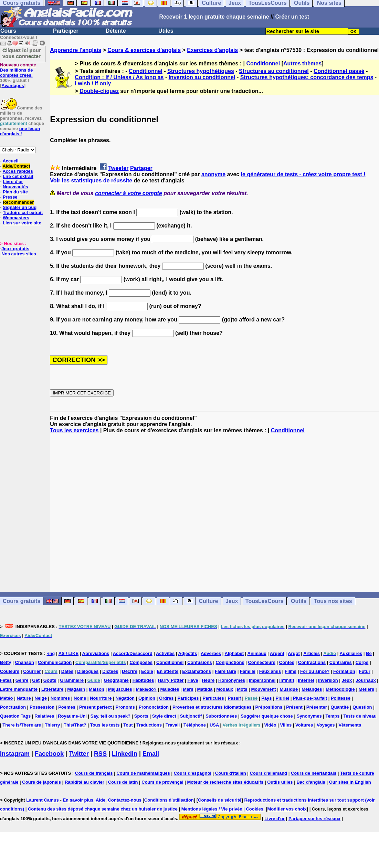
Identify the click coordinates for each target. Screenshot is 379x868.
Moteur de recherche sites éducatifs (225, 782)
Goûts (50, 680)
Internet (306, 680)
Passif (234, 698)
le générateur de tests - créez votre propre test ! (303, 174)
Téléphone (195, 725)
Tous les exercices (74, 430)
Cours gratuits (22, 601)
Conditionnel (263, 63)
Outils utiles (280, 782)
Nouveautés (15, 187)
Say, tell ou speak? (110, 716)
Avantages (13, 86)
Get (36, 680)
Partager (141, 168)
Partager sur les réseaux (314, 819)
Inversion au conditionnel (202, 77)
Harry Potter (171, 680)
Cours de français (94, 773)
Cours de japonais (41, 782)
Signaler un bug (20, 207)
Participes (188, 698)
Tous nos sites (333, 601)
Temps (333, 716)
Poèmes (67, 707)
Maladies (170, 689)
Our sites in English (350, 782)
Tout (128, 725)
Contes (287, 662)
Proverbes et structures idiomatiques (212, 707)
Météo (7, 698)
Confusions (200, 662)
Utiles (166, 31)
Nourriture (101, 698)
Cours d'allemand (269, 773)
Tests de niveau (360, 716)
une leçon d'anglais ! (20, 131)
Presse (10, 197)
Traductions (149, 725)
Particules (213, 698)
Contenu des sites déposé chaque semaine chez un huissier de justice (103, 809)
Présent (294, 707)
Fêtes (6, 680)
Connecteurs (261, 662)
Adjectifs (188, 653)
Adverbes (211, 653)
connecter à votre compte (129, 193)
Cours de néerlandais (314, 773)
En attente (168, 671)
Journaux (366, 680)
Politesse (341, 698)
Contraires (341, 662)
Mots (242, 689)
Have (193, 680)
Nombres (60, 698)
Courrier (32, 671)
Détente (116, 31)
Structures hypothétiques (201, 71)
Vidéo (270, 725)
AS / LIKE (69, 653)
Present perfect (96, 707)
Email (151, 754)
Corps (362, 662)
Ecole (147, 671)
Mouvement (263, 689)
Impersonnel (262, 680)
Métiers (367, 689)
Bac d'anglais (311, 782)
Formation (344, 671)
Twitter (79, 754)
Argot (294, 653)
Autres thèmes (302, 63)
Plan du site (15, 192)
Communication (55, 662)
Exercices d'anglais (212, 50)
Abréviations (96, 653)
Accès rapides (18, 171)
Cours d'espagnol (193, 773)
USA (214, 725)
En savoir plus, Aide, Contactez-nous (102, 800)
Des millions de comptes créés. (18, 70)
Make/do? (146, 689)
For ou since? (315, 671)
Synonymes (309, 716)
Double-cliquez (99, 91)
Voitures (304, 725)
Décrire (130, 671)
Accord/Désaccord (133, 653)
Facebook (49, 754)
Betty (6, 662)
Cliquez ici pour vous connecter (22, 53)
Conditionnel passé (339, 71)
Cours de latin (123, 782)
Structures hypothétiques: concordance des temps (307, 77)
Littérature (52, 689)
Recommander (18, 202)
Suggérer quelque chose (267, 716)
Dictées (110, 671)
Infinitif (287, 680)
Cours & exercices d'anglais (144, 50)
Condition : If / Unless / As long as (119, 77)
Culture (208, 601)
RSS (100, 754)
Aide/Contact (16, 166)
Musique (289, 689)
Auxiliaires (351, 653)
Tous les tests (105, 725)
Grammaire (72, 680)
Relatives (44, 716)
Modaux (225, 689)
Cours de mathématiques (143, 773)
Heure (208, 680)
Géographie (116, 680)
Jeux (232, 601)
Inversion (328, 680)
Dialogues (88, 671)
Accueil (10, 161)
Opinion (147, 698)
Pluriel (282, 698)
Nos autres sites (19, 254)
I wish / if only (93, 83)
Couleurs (10, 671)
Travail (173, 725)
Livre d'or (13, 182)
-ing (51, 653)
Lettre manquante (19, 689)
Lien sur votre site (22, 223)
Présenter (317, 707)
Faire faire (225, 671)
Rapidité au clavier (85, 782)
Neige (41, 698)
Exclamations (197, 671)
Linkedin (125, 754)
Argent (277, 653)
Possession (42, 707)
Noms (80, 698)
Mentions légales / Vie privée (212, 809)
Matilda (205, 689)
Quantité (340, 707)
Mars (188, 689)
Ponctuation (13, 707)
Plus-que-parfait (310, 698)
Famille (248, 671)
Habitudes (143, 680)
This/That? (75, 725)
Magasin (76, 689)
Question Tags (15, 716)
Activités (165, 653)
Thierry (52, 725)
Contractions (312, 662)
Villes (286, 725)
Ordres (166, 698)
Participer (66, 31)
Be (369, 653)
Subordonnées (221, 716)
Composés (141, 662)
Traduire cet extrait (23, 213)
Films (291, 671)
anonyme (213, 174)
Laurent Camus (43, 800)
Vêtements (350, 725)
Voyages (326, 725)
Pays (266, 698)
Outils (299, 601)
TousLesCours (265, 601)
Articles (312, 653)
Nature (24, 698)
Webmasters (16, 218)
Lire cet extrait (18, 176)
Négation (125, 698)
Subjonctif (191, 716)
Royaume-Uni (72, 716)
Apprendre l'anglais (76, 50)
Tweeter (118, 168)
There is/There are (22, 725)
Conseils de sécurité (220, 800)
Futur (364, 671)
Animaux (257, 653)
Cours (8, 31)
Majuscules (120, 689)
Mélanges (312, 689)
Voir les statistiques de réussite (91, 181)
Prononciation (154, 707)
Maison (97, 689)
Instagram (15, 754)
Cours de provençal (162, 782)
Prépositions (269, 707)
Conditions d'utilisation (169, 800)
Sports (141, 716)
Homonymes (232, 680)
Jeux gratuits (15, 249)
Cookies (255, 809)
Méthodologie (340, 689)
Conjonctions (230, 662)
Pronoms (125, 707)
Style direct (164, 716)
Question (362, 707)
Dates (67, 671)
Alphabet (234, 653)
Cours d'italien (231, 773)
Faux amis (270, 671)
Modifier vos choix (287, 809)
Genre (22, 680)
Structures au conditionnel (274, 71)
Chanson (24, 662)
